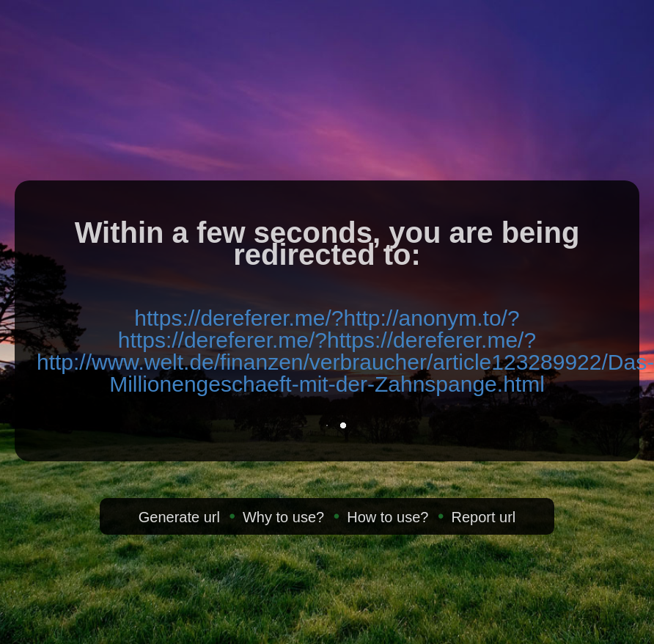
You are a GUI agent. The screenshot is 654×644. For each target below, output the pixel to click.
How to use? (387, 517)
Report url (483, 517)
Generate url (179, 517)
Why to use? (283, 517)
